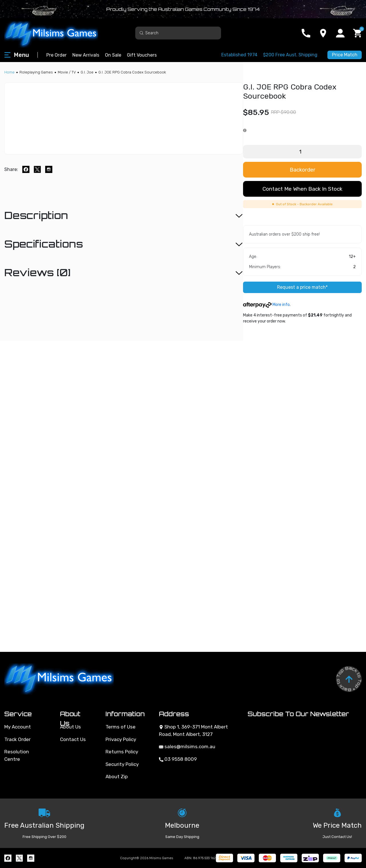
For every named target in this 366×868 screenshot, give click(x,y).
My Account (18, 727)
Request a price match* (302, 287)
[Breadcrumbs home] (9, 72)
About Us (70, 727)
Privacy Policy (121, 739)
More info (266, 305)
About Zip (117, 777)
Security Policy (122, 764)
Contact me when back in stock (302, 189)
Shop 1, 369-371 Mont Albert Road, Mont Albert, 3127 (193, 730)
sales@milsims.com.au (187, 746)
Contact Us (73, 739)
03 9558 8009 (178, 759)
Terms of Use (121, 727)
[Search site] (142, 33)
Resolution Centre (17, 755)
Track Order (17, 739)
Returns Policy (122, 752)
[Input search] (178, 33)
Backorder (303, 170)
